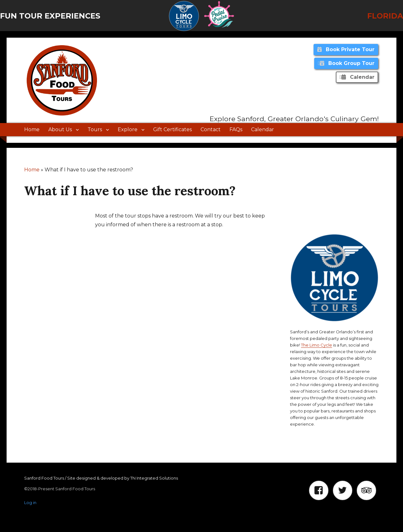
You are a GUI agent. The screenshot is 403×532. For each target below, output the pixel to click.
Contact (211, 129)
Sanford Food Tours (44, 478)
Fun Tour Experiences (50, 16)
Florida (385, 16)
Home (32, 129)
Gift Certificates (172, 129)
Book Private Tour (346, 49)
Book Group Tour (347, 63)
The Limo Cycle (317, 345)
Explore (128, 129)
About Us (60, 129)
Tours (95, 129)
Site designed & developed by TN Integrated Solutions (123, 478)
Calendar (263, 129)
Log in (30, 502)
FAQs (236, 129)
